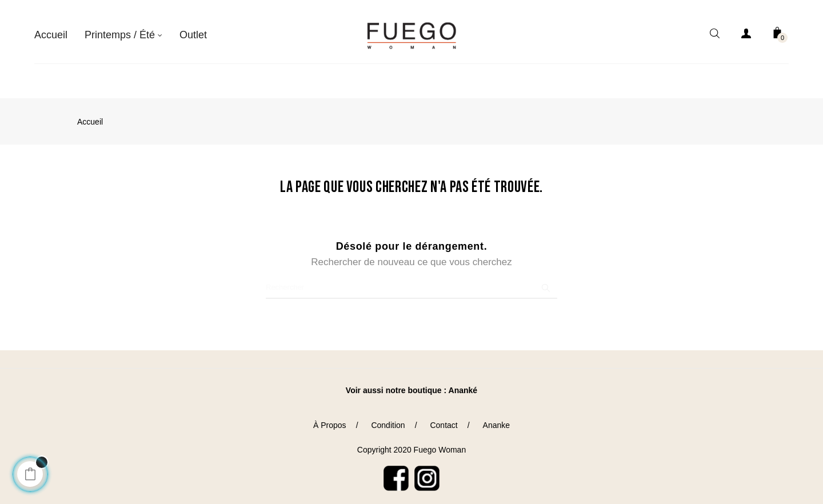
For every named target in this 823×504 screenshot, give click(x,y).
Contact (444, 419)
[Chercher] (411, 281)
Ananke (496, 419)
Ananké (463, 384)
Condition (388, 419)
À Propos (330, 419)
